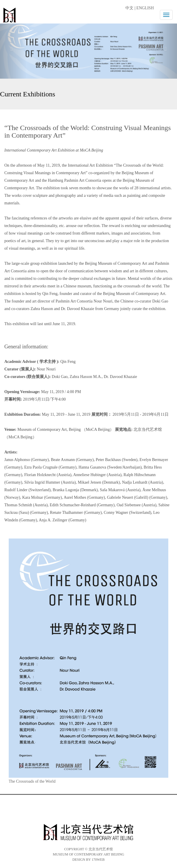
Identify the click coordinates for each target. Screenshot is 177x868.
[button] (13, 49)
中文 (129, 8)
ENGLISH (145, 8)
